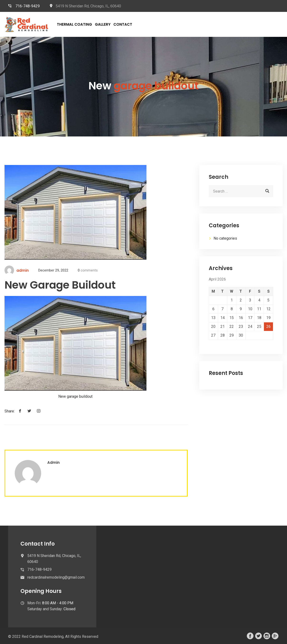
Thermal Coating (74, 24)
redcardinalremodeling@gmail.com (56, 577)
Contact (123, 24)
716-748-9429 (28, 6)
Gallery (103, 24)
